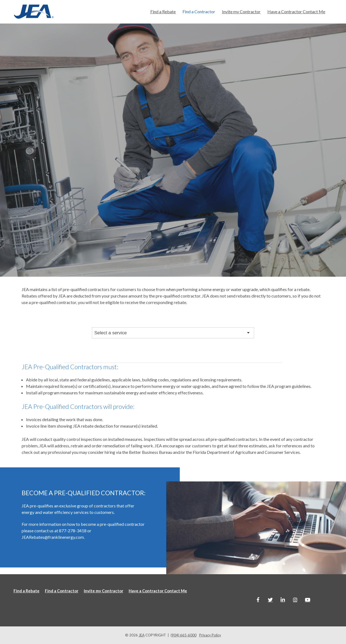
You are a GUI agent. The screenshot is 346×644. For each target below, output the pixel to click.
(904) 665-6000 (184, 635)
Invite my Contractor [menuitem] (241, 11)
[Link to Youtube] (308, 600)
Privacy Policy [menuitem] (210, 635)
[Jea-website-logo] (34, 12)
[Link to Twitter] (270, 600)
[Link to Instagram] (295, 600)
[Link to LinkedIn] (283, 600)
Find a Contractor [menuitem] (199, 11)
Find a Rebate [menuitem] (163, 11)
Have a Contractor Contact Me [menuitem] (296, 11)
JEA (142, 635)
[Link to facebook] (258, 600)
